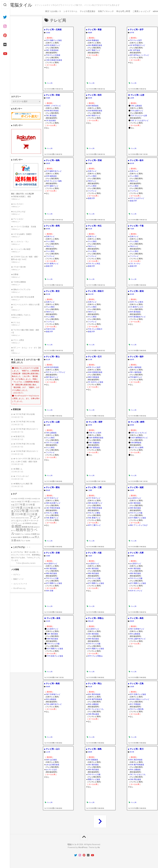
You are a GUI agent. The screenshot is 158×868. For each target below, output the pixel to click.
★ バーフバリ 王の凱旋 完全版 (24, 227)
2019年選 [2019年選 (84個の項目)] (17, 508)
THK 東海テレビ (52, 518)
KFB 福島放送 (51, 176)
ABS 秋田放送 (93, 106)
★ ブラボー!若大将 (18, 267)
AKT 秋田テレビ (94, 116)
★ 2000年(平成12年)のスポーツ (26, 451)
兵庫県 (132, 556)
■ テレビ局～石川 (94, 357)
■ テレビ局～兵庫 (136, 553)
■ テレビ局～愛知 (52, 487)
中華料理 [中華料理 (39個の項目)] (28, 523)
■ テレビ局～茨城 (94, 160)
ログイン (17, 574)
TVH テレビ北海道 (53, 55)
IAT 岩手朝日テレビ (137, 45)
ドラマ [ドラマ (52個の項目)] (14, 523)
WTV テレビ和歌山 (95, 656)
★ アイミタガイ (17, 219)
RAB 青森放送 (93, 40)
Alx (99, 847)
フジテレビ (92, 191)
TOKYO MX (51, 329)
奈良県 (48, 621)
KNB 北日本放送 (52, 367)
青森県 (90, 33)
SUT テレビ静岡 (137, 448)
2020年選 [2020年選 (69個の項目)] (28, 508)
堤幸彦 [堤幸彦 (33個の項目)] (36, 527)
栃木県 (132, 163)
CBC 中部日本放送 (53, 508)
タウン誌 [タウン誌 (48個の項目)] (15, 521)
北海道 (48, 33)
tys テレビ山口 (51, 770)
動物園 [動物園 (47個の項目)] (25, 527)
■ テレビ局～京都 (52, 553)
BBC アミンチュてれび (139, 525)
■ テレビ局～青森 (94, 30)
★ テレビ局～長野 (94, 422)
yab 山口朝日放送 (53, 765)
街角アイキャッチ (101, 11)
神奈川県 (91, 294)
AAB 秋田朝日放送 (95, 111)
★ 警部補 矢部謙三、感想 (21, 197)
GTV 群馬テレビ (52, 264)
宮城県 (48, 98)
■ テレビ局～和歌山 (95, 618)
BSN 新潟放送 (135, 312)
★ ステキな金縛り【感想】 (22, 234)
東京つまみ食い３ (48, 11)
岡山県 (90, 687)
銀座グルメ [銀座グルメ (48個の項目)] (21, 541)
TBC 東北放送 (51, 116)
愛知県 (48, 490)
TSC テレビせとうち (96, 709)
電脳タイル (26, 5)
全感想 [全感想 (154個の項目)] (16, 526)
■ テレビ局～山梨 (52, 422)
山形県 (132, 98)
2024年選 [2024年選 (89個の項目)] (20, 514)
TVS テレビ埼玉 (94, 264)
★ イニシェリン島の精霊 (21, 249)
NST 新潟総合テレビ (138, 317)
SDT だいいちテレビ (139, 433)
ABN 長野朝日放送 (96, 438)
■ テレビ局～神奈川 (95, 291)
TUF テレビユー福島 (54, 181)
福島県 (48, 163)
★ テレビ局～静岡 (136, 422)
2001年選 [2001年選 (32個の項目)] (14, 499)
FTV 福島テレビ (52, 186)
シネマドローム (65, 11)
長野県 (90, 425)
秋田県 (90, 98)
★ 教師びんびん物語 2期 (23, 484)
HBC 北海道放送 (52, 50)
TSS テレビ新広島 (137, 709)
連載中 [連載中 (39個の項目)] (20, 537)
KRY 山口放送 (51, 760)
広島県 (132, 687)
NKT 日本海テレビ (137, 629)
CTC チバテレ (135, 264)
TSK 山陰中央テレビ (138, 639)
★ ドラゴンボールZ (21, 476)
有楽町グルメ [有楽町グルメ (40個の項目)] (20, 534)
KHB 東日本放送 (52, 111)
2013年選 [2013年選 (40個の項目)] (18, 502)
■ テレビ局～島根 (52, 684)
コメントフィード (20, 584)
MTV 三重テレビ (94, 525)
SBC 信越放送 (94, 443)
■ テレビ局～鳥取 (136, 618)
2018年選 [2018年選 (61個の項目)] (30, 505)
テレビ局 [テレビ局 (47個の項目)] (23, 521)
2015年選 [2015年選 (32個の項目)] (33, 502)
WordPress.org (19, 588)
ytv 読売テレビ (135, 498)
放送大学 (91, 198)
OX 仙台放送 (51, 121)
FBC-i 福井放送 (136, 367)
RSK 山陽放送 (93, 704)
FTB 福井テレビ (136, 377)
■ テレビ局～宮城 (52, 95)
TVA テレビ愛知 (52, 513)
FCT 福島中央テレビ (54, 171)
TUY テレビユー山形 (139, 116)
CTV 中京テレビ (52, 498)
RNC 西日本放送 (94, 694)
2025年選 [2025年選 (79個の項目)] (32, 514)
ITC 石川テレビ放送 (96, 382)
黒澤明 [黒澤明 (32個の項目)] (28, 541)
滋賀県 (132, 490)
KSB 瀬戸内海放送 (95, 699)
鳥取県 (132, 621)
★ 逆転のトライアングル (21, 289)
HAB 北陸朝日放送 (95, 372)
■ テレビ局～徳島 (94, 749)
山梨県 (48, 425)
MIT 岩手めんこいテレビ (139, 55)
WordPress (83, 847)
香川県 (132, 752)
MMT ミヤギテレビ (53, 106)
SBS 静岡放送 (136, 443)
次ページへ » (100, 821)
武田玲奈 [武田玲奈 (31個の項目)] (28, 534)
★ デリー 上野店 (18, 340)
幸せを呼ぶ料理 (118, 11)
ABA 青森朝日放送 (95, 45)
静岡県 (132, 425)
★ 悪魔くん (18, 469)
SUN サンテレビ (136, 591)
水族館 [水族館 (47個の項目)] (34, 534)
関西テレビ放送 (94, 779)
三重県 (90, 490)
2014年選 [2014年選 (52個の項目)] (25, 502)
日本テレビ (92, 171)
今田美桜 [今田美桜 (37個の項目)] (34, 523)
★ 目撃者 (15, 274)
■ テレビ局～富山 (52, 357)
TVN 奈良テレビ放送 (55, 656)
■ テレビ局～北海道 (53, 30)
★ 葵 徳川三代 (19, 436)
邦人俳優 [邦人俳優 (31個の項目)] (31, 537)
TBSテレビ (92, 181)
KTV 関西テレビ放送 (138, 518)
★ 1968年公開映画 (18, 282)
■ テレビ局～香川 (136, 749)
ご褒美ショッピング (137, 11)
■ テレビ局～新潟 (136, 291)
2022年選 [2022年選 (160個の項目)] (21, 511)
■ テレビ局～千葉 (136, 226)
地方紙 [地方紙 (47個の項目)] (31, 527)
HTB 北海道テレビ (53, 45)
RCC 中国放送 (135, 704)
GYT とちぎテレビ (137, 198)
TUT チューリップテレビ (56, 372)
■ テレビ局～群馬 (52, 226)
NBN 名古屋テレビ (53, 503)
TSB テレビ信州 (95, 433)
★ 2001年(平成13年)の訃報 (24, 414)
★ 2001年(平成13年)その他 (24, 422)
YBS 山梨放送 (51, 433)
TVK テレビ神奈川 (95, 329)
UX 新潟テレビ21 (137, 307)
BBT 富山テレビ (52, 377)
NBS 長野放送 (94, 448)
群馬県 (48, 229)
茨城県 (90, 163)
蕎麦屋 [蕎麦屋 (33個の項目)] (15, 537)
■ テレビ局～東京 (52, 291)
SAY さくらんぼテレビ (140, 121)
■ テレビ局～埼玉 (94, 226)
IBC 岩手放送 (135, 50)
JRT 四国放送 (93, 760)
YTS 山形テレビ (137, 111)
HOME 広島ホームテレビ (140, 699)
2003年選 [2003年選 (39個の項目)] (20, 499)
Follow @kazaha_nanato (26, 563)
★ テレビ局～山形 (136, 95)
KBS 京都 (50, 591)
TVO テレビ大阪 (136, 513)
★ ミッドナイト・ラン (20, 242)
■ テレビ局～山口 (52, 749)
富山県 (48, 360)
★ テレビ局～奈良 (52, 618)
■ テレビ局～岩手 (136, 30)
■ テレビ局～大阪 (94, 553)
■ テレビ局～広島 (136, 684)
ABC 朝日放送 (135, 503)
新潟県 (132, 294)
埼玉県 (90, 229)
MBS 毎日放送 (135, 508)
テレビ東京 (92, 186)
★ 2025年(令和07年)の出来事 (23, 297)
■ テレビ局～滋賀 (136, 487)
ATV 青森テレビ (94, 50)
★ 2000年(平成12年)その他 (24, 444)
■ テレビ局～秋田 (94, 95)
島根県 (48, 687)
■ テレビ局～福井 (136, 357)
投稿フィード (19, 579)
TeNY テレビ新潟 (136, 302)
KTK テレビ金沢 (94, 367)
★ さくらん (16, 322)
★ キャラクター (17, 204)
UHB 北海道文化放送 (54, 60)
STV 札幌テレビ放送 (54, 40)
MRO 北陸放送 (94, 377)
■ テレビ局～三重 (94, 487)
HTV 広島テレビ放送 (138, 694)
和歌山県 (91, 621)
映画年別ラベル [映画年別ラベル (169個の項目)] (24, 532)
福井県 (132, 360)
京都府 (48, 556)
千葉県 (132, 229)
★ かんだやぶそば (18, 212)
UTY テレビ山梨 (52, 443)
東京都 (48, 294)
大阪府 (90, 556)
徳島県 (90, 752)
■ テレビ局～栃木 (136, 160)
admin (150, 11)
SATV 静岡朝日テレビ (139, 438)
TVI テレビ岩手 (136, 40)
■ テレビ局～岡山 (94, 684)
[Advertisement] (26, 55)
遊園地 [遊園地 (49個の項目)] (25, 537)
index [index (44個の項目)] (27, 518)
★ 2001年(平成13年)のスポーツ (26, 429)
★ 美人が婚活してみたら (21, 315)
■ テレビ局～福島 (52, 160)
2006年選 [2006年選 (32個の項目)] (34, 499)
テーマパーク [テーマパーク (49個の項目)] (33, 521)
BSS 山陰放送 (135, 634)
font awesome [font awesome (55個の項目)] (18, 518)
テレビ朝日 (92, 176)
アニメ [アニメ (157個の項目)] (35, 517)
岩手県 (132, 33)
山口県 (48, 752)
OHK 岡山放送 (93, 714)
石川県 (90, 360)
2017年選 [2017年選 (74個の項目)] (20, 505)
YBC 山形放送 (136, 106)
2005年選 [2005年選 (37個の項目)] (27, 499)
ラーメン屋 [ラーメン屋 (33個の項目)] (21, 523)
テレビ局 (50, 83)
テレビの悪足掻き (83, 11)
